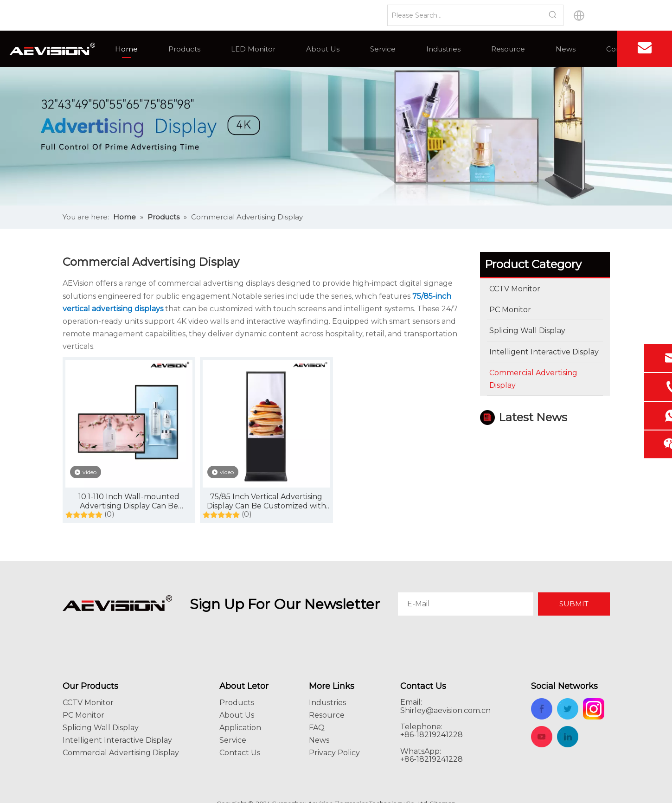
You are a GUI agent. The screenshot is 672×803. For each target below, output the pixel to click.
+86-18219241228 (432, 759)
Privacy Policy (334, 753)
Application (240, 728)
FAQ (317, 728)
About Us (323, 49)
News (566, 49)
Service (383, 49)
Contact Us (240, 753)
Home (126, 49)
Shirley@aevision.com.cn (445, 710)
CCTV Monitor (88, 703)
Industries (443, 49)
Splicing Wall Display (101, 728)
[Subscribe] (574, 604)
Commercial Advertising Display (121, 753)
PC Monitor (83, 715)
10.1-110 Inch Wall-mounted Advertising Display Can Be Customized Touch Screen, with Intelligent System (129, 501)
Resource (508, 49)
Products (184, 49)
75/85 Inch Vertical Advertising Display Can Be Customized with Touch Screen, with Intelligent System (266, 501)
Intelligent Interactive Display (117, 740)
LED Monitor (253, 49)
